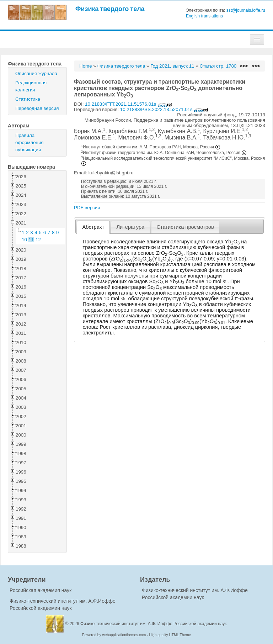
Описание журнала (36, 73)
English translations (204, 16)
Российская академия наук (41, 590)
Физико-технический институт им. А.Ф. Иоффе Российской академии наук (154, 624)
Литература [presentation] (130, 227)
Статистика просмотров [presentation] (185, 227)
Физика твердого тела (110, 9)
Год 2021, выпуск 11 (172, 66)
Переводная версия (37, 108)
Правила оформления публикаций (30, 142)
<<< (244, 66)
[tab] (93, 227)
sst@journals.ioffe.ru (246, 10)
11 (31, 240)
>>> (256, 66)
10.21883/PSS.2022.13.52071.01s (165, 109)
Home (86, 66)
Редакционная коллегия (31, 86)
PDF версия (87, 208)
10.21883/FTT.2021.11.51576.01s (129, 104)
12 (38, 240)
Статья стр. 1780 (218, 66)
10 (24, 240)
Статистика (28, 99)
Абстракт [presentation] (93, 227)
